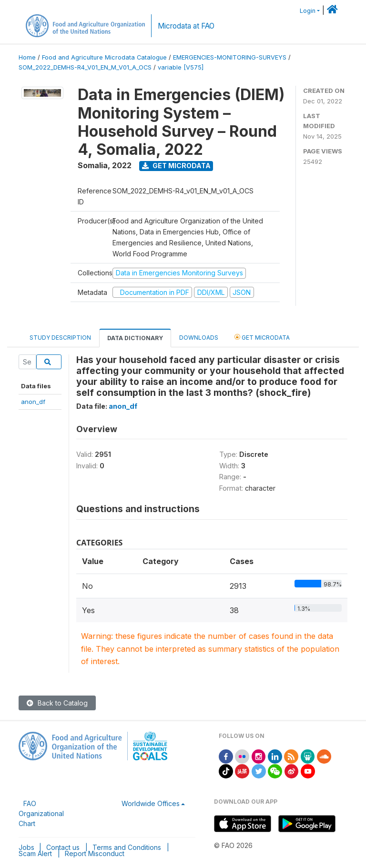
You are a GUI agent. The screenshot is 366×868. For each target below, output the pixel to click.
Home (27, 57)
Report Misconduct (95, 853)
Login (308, 11)
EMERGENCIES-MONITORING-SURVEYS (230, 57)
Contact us (63, 847)
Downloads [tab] (199, 338)
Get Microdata (176, 166)
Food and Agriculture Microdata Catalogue (104, 57)
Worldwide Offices (151, 803)
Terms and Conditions (127, 847)
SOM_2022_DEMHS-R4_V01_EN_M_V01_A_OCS (85, 67)
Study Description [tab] (60, 338)
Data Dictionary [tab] (135, 338)
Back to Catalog (57, 703)
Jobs (26, 847)
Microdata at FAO (186, 26)
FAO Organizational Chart (41, 813)
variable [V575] (181, 67)
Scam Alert (35, 853)
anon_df (33, 402)
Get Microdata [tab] (262, 337)
